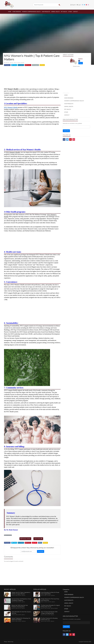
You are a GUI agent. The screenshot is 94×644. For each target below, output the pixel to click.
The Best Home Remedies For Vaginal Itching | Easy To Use (50, 606)
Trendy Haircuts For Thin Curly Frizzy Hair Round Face (50, 600)
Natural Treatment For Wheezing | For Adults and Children (21, 619)
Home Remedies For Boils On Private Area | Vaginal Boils (50, 593)
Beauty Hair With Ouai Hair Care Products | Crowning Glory (20, 606)
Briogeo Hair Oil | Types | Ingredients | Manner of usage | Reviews (21, 593)
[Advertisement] (32, 78)
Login (79, 5)
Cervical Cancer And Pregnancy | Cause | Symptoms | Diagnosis (21, 600)
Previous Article (25, 539)
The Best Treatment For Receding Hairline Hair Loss (49, 619)
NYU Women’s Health (13, 152)
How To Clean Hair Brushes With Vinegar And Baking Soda (49, 613)
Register (73, 5)
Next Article (38, 539)
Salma (80, 59)
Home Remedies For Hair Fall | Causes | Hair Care (21, 613)
